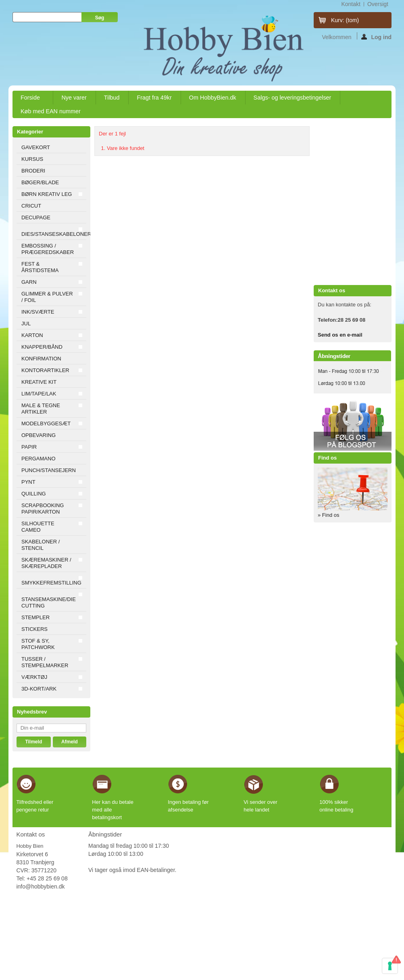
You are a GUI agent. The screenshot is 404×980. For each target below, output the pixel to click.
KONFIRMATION (41, 359)
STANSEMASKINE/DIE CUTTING (49, 602)
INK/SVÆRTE (38, 312)
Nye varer (74, 98)
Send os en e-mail (340, 335)
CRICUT (31, 206)
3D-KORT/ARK (39, 689)
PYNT (28, 482)
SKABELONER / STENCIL (41, 545)
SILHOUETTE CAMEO (38, 527)
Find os (327, 458)
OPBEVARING (39, 435)
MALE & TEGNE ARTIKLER (41, 409)
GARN (29, 282)
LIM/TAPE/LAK (39, 394)
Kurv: (345, 20)
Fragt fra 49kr (154, 98)
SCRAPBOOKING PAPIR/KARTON (43, 509)
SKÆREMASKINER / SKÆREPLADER (46, 563)
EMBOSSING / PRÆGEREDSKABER (48, 249)
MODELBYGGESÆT (46, 423)
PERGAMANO (39, 459)
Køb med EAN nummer (51, 111)
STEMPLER (35, 617)
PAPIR (29, 447)
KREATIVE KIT (39, 382)
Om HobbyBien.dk (213, 98)
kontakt (351, 4)
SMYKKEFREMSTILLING (51, 583)
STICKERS (34, 629)
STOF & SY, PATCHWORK (38, 644)
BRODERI (33, 171)
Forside (31, 99)
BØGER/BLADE (40, 182)
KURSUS (32, 159)
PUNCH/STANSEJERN (49, 470)
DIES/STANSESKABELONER (54, 234)
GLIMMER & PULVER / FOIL (47, 297)
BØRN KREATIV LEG (47, 194)
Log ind (376, 37)
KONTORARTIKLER (45, 370)
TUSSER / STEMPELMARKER (45, 662)
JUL (26, 324)
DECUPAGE (36, 217)
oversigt (378, 4)
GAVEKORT (36, 147)
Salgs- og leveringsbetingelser (293, 98)
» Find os (328, 515)
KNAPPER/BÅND (42, 347)
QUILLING (34, 494)
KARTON (32, 335)
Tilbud (112, 98)
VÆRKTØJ (34, 677)
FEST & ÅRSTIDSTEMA (40, 267)
